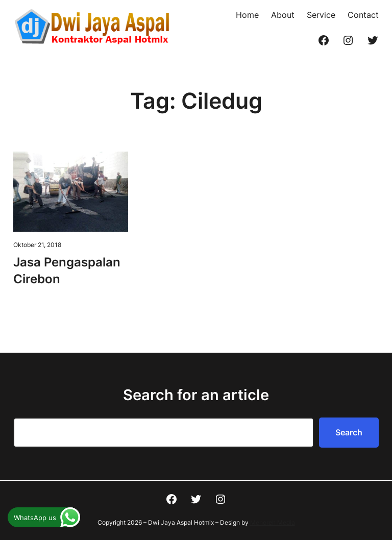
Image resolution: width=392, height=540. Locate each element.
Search (349, 432)
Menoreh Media (273, 522)
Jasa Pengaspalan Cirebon (67, 270)
